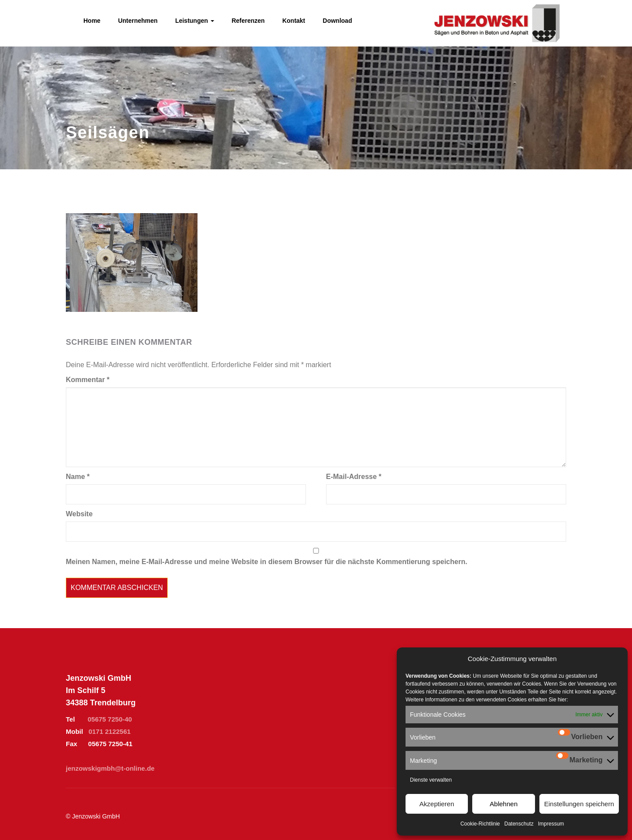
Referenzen (248, 21)
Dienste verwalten (431, 780)
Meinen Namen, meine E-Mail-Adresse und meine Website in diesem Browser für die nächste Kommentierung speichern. (267, 562)
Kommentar (88, 380)
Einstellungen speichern (579, 804)
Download (337, 21)
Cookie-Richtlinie (480, 824)
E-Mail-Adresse (354, 477)
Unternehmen (138, 21)
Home (92, 21)
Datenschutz (519, 824)
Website (79, 514)
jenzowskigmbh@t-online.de (110, 768)
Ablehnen (504, 804)
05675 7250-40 (110, 719)
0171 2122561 (110, 731)
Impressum (551, 824)
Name (78, 477)
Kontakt (294, 21)
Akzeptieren (437, 804)
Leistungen (195, 21)
